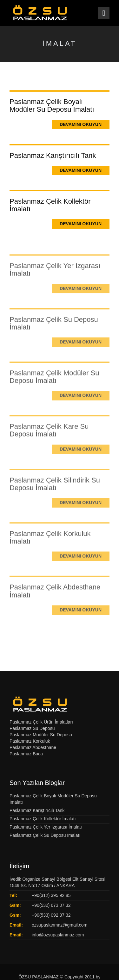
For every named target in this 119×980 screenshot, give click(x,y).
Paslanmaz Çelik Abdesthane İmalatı (55, 598)
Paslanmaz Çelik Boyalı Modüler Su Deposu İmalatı (52, 105)
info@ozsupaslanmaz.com (58, 935)
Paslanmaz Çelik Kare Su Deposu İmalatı (49, 437)
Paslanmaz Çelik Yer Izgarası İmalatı (55, 277)
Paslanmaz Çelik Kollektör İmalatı (50, 205)
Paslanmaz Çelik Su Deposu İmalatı (54, 330)
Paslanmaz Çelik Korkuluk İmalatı (50, 544)
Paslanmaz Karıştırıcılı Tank (53, 155)
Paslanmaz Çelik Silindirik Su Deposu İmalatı (55, 491)
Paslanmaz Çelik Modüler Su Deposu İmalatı (54, 384)
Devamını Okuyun (81, 124)
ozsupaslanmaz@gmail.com (60, 925)
